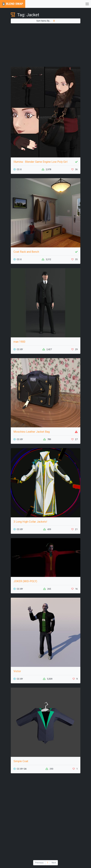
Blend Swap (13, 4)
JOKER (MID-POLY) (25, 581)
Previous (39, 863)
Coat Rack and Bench (26, 252)
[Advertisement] (46, 45)
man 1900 (19, 342)
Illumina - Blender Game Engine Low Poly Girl (40, 162)
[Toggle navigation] (87, 4)
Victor (17, 671)
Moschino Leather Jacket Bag (32, 432)
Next (54, 863)
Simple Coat (21, 761)
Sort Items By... (46, 21)
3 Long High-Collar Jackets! (30, 522)
